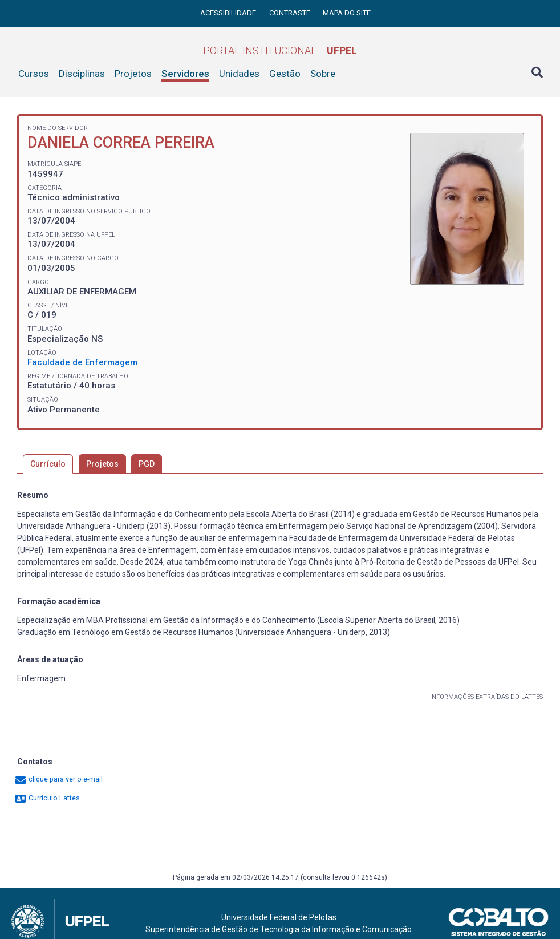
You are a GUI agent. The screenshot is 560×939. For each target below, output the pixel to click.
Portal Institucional (280, 50)
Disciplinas (82, 74)
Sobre (323, 74)
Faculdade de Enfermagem (82, 362)
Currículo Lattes (47, 798)
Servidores (185, 74)
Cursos (34, 74)
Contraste (291, 13)
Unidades (239, 74)
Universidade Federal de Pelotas (279, 917)
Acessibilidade (229, 13)
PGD (147, 464)
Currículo (48, 464)
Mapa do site (347, 13)
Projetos (133, 74)
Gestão (285, 74)
